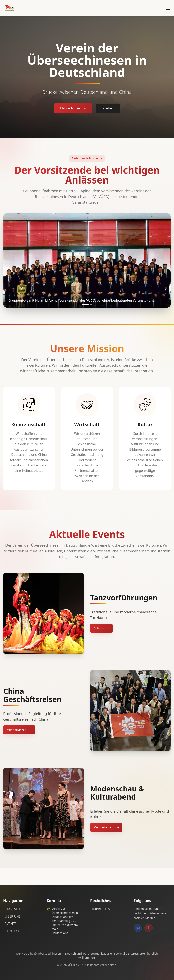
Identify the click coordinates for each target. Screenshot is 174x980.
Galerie (101, 628)
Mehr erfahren (73, 108)
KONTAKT (12, 931)
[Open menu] (168, 8)
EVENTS (11, 924)
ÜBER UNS (13, 916)
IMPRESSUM (101, 909)
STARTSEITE (14, 909)
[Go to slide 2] (91, 304)
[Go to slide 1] (85, 304)
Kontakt (108, 108)
